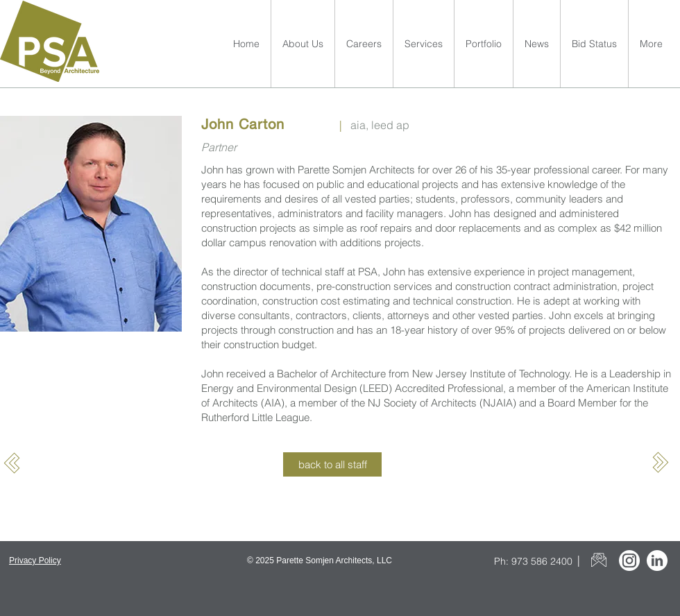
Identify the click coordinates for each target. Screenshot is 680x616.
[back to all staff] (332, 464)
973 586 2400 (542, 561)
